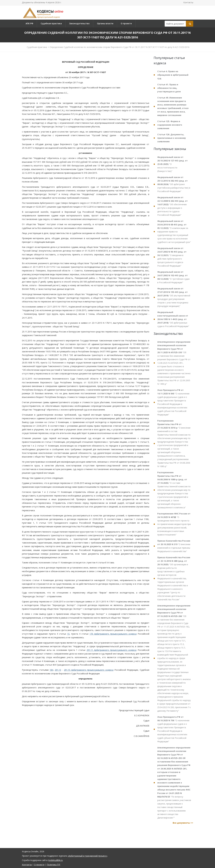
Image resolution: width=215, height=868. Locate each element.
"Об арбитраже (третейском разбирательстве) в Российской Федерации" (174, 184)
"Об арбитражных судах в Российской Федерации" (173, 319)
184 (51, 670)
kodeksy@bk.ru (56, 860)
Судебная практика (51, 23)
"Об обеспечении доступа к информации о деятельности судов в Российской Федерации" (172, 206)
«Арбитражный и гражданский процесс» (87, 856)
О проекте (126, 23)
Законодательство (79, 23)
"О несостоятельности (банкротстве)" (172, 164)
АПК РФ (29, 23)
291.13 (58, 670)
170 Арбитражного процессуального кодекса (113, 634)
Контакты (188, 2)
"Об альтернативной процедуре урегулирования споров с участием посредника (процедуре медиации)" (174, 297)
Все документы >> (183, 823)
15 (68, 634)
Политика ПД (53, 865)
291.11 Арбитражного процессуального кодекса (112, 650)
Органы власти (105, 23)
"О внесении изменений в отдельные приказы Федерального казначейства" (174, 546)
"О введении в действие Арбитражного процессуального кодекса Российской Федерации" (172, 257)
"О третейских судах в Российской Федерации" (173, 277)
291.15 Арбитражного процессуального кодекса (89, 670)
